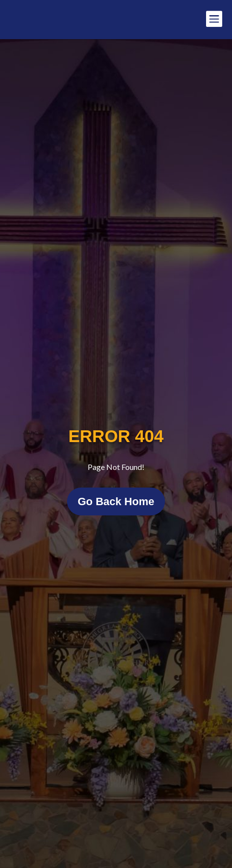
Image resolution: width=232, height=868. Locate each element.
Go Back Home (116, 501)
